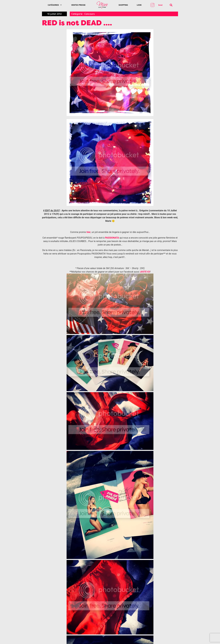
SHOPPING (123, 5)
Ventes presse (78, 5)
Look (139, 5)
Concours (89, 14)
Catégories (55, 5)
